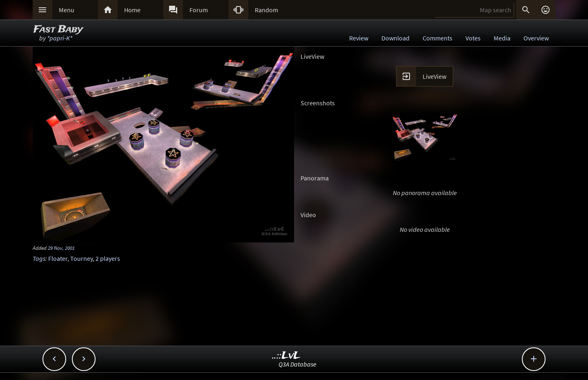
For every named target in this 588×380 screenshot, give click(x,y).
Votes (473, 38)
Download (395, 38)
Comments (438, 38)
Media (502, 38)
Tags (39, 258)
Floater (58, 258)
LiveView (434, 76)
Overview (536, 38)
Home (132, 10)
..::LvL (286, 356)
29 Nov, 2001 (61, 248)
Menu (67, 10)
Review (359, 38)
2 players (108, 258)
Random (266, 10)
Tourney (81, 258)
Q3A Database (297, 364)
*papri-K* (60, 38)
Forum (199, 10)
